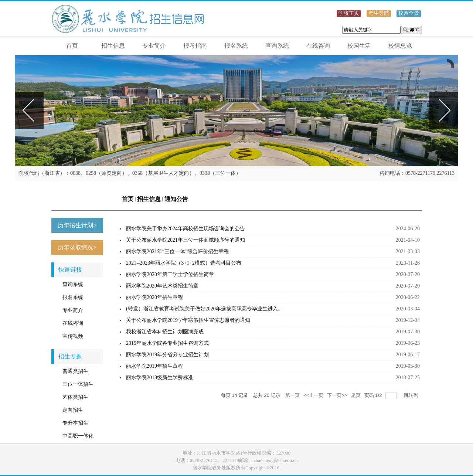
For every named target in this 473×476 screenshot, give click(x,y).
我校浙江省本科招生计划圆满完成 (165, 332)
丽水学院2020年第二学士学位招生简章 (170, 274)
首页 (127, 199)
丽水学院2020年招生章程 (154, 297)
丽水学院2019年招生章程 (154, 366)
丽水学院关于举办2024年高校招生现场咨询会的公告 (186, 229)
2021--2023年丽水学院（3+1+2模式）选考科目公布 (184, 263)
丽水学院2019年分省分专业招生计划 (167, 355)
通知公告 (176, 199)
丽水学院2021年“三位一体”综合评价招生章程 (177, 251)
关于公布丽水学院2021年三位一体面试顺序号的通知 (186, 240)
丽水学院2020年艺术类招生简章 (162, 286)
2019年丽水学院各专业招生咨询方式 (167, 343)
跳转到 (412, 395)
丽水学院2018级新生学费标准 (160, 378)
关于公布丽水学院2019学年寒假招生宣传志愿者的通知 (188, 320)
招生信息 (149, 199)
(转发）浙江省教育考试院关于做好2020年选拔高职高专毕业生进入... (204, 309)
